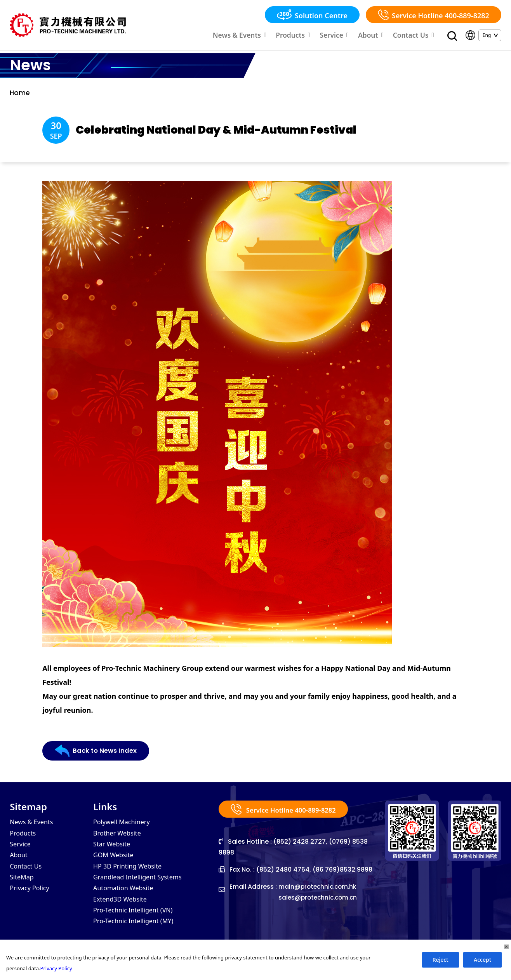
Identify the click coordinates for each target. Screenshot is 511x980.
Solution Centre (312, 15)
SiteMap (23, 889)
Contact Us (416, 36)
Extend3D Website (123, 913)
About (377, 36)
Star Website (114, 855)
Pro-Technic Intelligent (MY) (138, 936)
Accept (482, 960)
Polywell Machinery (125, 831)
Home (20, 96)
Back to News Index (98, 763)
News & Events (259, 36)
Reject (441, 960)
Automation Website (127, 901)
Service (344, 36)
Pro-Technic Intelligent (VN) (137, 924)
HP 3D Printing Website (131, 878)
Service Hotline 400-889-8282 (434, 15)
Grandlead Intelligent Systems (143, 889)
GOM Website (116, 866)
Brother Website (120, 843)
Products (307, 36)
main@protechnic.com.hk (319, 896)
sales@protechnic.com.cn (320, 907)
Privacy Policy (32, 901)
